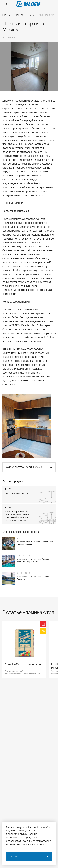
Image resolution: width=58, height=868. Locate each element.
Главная (7, 15)
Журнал (19, 15)
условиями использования (22, 844)
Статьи (31, 15)
